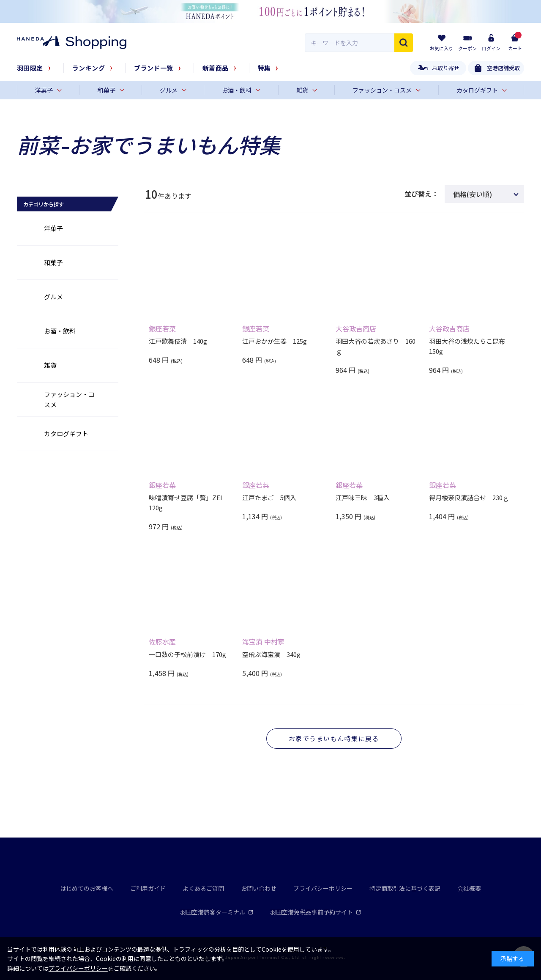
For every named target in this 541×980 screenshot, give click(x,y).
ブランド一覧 (154, 68)
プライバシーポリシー (323, 888)
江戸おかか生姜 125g (275, 341)
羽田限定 (30, 68)
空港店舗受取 (503, 68)
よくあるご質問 (203, 888)
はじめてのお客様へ (87, 888)
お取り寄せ (446, 68)
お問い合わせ (259, 888)
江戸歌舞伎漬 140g (178, 341)
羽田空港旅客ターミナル (217, 912)
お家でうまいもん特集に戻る (334, 738)
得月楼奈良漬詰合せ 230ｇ (469, 497)
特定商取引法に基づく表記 (405, 888)
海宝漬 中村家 (263, 641)
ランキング (89, 68)
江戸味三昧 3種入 (363, 497)
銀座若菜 (162, 328)
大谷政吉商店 (356, 328)
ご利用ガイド (148, 888)
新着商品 (216, 68)
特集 (264, 68)
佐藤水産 (162, 641)
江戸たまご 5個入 (269, 497)
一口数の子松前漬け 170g (187, 654)
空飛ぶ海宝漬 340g (271, 654)
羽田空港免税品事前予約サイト (316, 912)
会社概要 (469, 888)
